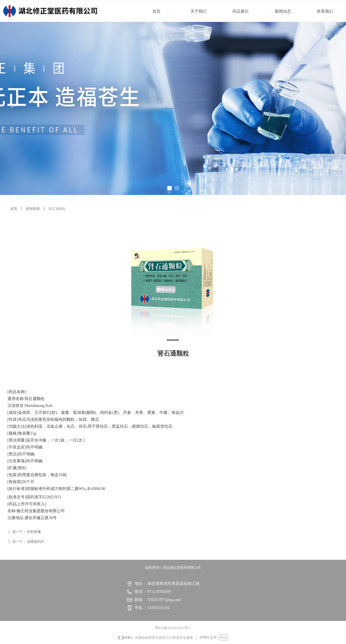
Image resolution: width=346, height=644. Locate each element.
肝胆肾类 (33, 209)
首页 (14, 209)
